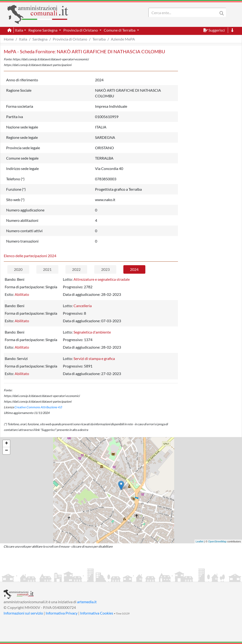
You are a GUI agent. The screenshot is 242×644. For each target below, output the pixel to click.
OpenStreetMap (217, 541)
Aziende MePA (123, 39)
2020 (18, 269)
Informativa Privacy (62, 613)
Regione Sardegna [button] (43, 30)
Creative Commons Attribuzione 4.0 (38, 407)
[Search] (184, 12)
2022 (76, 269)
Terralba (99, 39)
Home (9, 39)
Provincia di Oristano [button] (81, 30)
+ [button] (6, 444)
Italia (23, 39)
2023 (105, 269)
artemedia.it (87, 602)
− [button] (6, 451)
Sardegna (40, 39)
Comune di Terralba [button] (120, 30)
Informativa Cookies (97, 613)
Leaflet (200, 541)
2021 (47, 269)
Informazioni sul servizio (23, 613)
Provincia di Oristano (70, 39)
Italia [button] (19, 30)
